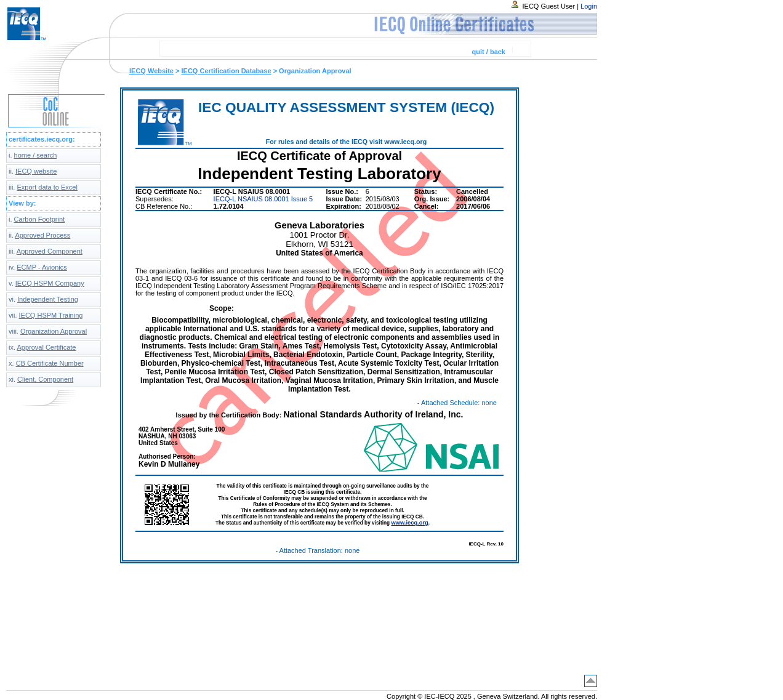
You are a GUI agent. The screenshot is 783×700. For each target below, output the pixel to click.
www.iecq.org (409, 523)
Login (589, 6)
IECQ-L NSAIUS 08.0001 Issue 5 (263, 199)
